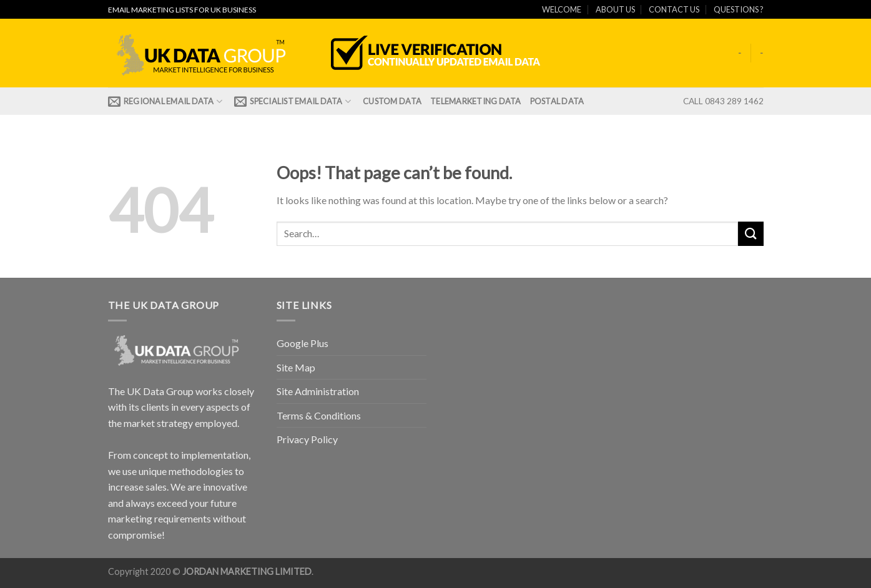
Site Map (296, 367)
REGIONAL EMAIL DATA (165, 101)
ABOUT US (615, 9)
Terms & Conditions (319, 415)
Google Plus (303, 343)
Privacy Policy (307, 439)
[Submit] (750, 234)
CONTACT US (674, 9)
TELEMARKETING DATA (476, 101)
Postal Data (557, 101)
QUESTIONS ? (739, 9)
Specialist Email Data (293, 101)
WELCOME (562, 9)
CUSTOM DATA (392, 101)
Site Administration (318, 391)
